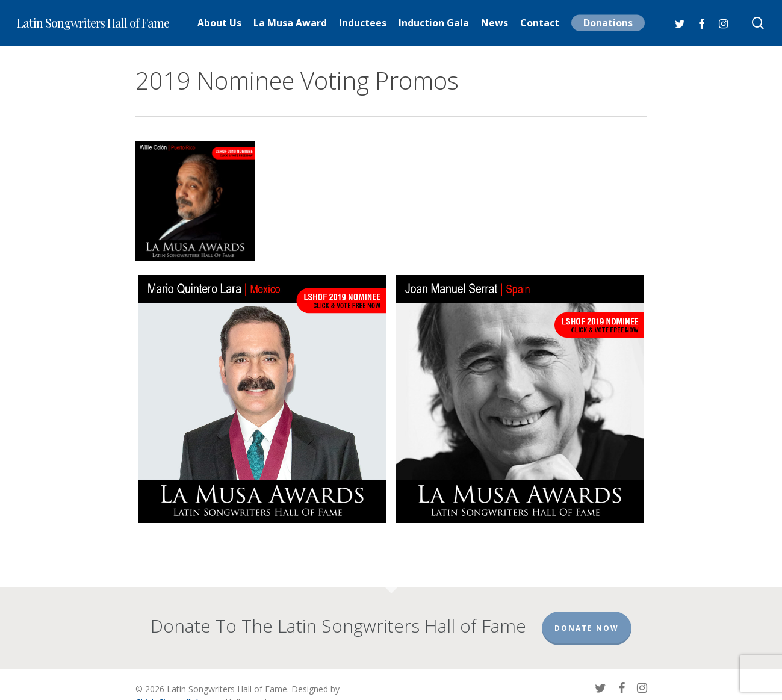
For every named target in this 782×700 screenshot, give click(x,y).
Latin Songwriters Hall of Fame (93, 23)
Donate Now (587, 628)
